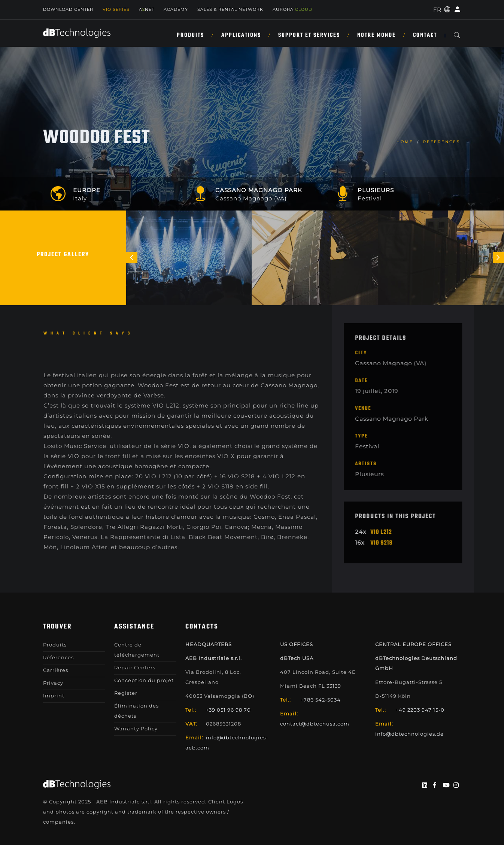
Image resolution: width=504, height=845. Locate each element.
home (405, 142)
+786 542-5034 (321, 700)
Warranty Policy (136, 729)
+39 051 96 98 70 (228, 710)
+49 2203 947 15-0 (420, 710)
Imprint (54, 696)
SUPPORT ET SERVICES (309, 35)
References (442, 142)
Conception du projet (144, 680)
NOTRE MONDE (377, 35)
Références (58, 657)
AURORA (292, 9)
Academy (176, 9)
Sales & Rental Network (230, 9)
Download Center (68, 9)
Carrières (56, 670)
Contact (425, 35)
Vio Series (116, 9)
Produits (190, 35)
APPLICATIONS (241, 35)
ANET (147, 9)
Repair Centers (135, 667)
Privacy (53, 683)
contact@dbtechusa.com (315, 724)
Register (126, 693)
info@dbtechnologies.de (409, 734)
